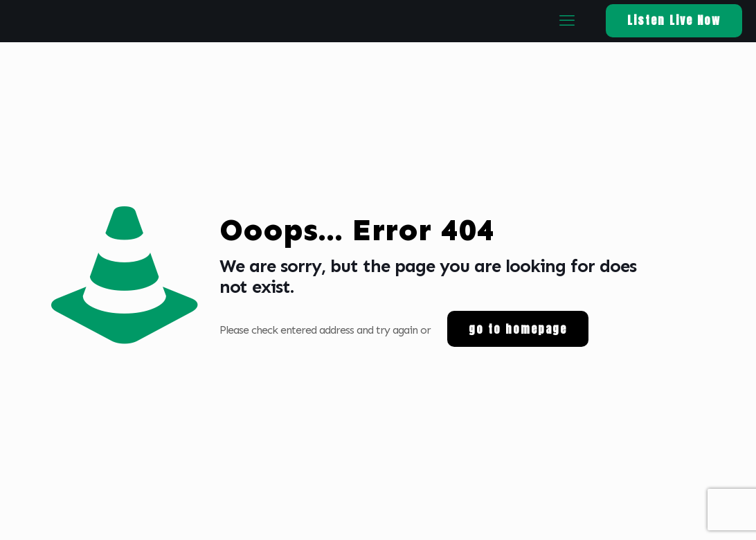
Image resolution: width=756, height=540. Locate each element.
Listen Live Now (674, 20)
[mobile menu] (566, 21)
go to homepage (518, 329)
